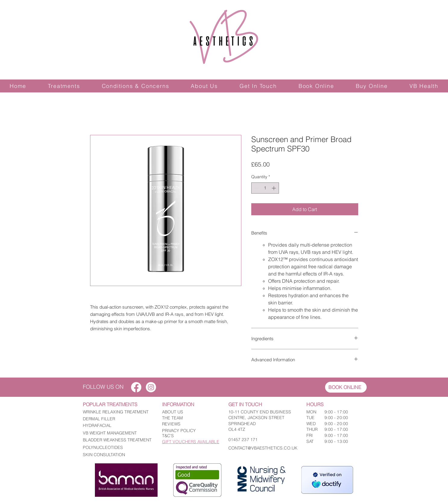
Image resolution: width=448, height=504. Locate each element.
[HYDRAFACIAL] (118, 426)
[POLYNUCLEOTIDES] (118, 448)
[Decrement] (256, 188)
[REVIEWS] (189, 424)
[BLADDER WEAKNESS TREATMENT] (118, 440)
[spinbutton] (265, 188)
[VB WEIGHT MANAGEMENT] (118, 433)
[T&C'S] (189, 436)
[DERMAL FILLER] (118, 419)
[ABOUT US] (189, 412)
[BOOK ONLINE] (346, 387)
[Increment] (274, 188)
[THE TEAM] (189, 418)
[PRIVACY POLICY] (189, 431)
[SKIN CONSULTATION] (118, 455)
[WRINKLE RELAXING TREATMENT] (118, 412)
